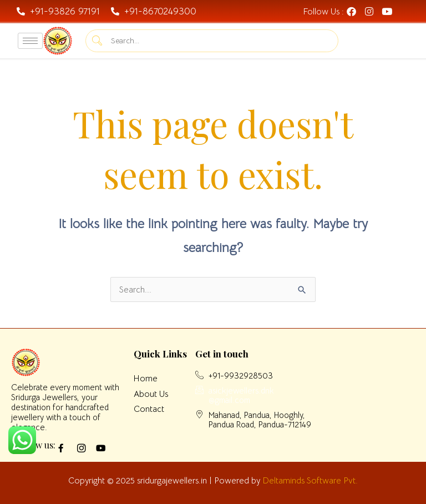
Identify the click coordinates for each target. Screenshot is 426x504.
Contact (149, 409)
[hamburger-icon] (30, 41)
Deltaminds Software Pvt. (310, 480)
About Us (151, 394)
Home (146, 378)
